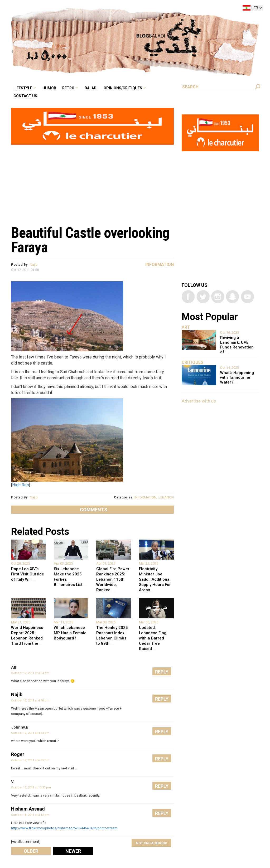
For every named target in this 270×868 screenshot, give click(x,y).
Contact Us (25, 96)
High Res (21, 485)
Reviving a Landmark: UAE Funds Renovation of (237, 345)
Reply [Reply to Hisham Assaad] (162, 813)
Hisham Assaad (28, 809)
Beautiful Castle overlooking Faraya (90, 240)
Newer (73, 851)
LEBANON (166, 497)
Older (31, 851)
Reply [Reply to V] (162, 786)
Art (186, 327)
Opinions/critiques (123, 88)
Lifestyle (23, 88)
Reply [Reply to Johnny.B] (162, 732)
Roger (18, 754)
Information (160, 265)
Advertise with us (199, 401)
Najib (34, 265)
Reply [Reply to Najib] (162, 699)
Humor (49, 88)
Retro (68, 88)
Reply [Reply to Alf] (162, 672)
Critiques (192, 362)
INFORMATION (145, 497)
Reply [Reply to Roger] (162, 759)
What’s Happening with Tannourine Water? (237, 377)
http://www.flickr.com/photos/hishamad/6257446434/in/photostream (64, 828)
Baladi (91, 88)
